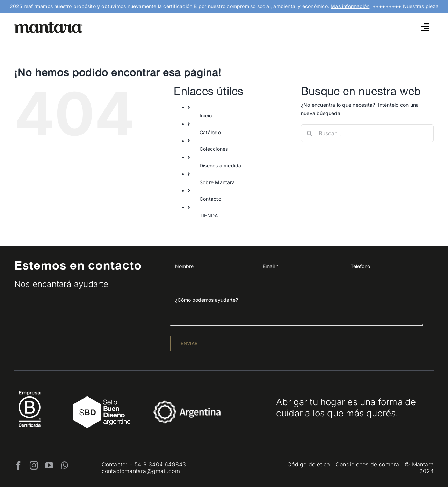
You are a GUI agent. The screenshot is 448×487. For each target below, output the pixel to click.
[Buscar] (310, 133)
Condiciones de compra (367, 464)
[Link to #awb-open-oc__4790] (425, 27)
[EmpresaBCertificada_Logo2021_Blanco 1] (30, 389)
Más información (353, 6)
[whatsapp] (64, 465)
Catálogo (210, 132)
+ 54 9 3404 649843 (158, 464)
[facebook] (19, 465)
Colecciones (214, 149)
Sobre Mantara (217, 182)
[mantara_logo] (49, 24)
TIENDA (209, 216)
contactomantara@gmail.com (141, 471)
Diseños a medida (220, 166)
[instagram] (34, 465)
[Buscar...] (367, 133)
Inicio (206, 116)
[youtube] (49, 465)
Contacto (210, 199)
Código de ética (309, 464)
